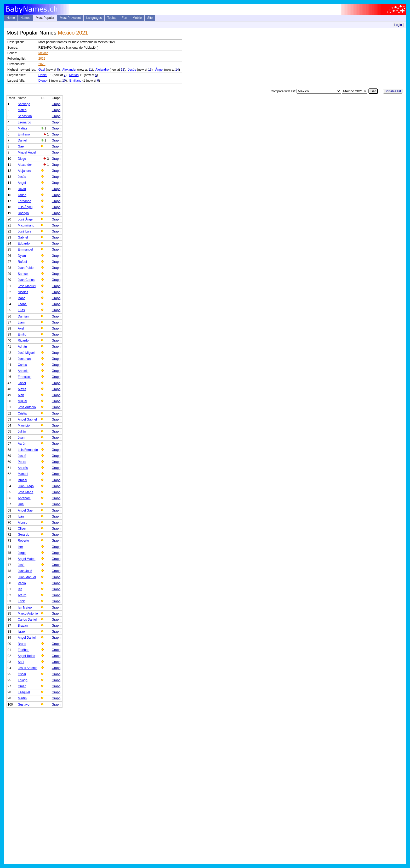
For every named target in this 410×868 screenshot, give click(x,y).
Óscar (22, 674)
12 (123, 70)
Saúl (21, 662)
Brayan (23, 626)
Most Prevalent (70, 18)
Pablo (22, 583)
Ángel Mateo (27, 559)
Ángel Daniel (27, 638)
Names (25, 18)
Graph (56, 104)
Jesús (132, 70)
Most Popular (45, 18)
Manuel (23, 474)
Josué (22, 456)
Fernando (24, 201)
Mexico (43, 53)
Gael (42, 70)
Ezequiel (24, 692)
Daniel (43, 75)
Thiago (23, 680)
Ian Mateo (25, 608)
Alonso (23, 523)
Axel (21, 328)
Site (150, 18)
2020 (42, 64)
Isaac (22, 298)
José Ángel (25, 219)
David (22, 189)
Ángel (159, 70)
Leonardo (24, 122)
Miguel (22, 401)
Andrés (23, 468)
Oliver (22, 529)
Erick (21, 601)
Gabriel (23, 237)
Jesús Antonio (28, 668)
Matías (74, 75)
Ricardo (23, 341)
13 (150, 70)
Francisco (25, 377)
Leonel (22, 304)
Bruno (22, 644)
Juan (21, 438)
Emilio (22, 334)
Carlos (22, 365)
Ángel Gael (25, 510)
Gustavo (24, 705)
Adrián (22, 347)
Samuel (23, 274)
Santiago (24, 104)
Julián (22, 432)
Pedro (22, 462)
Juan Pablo (26, 268)
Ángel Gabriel (27, 419)
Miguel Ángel (27, 152)
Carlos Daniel (27, 620)
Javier (22, 383)
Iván (21, 517)
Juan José (25, 571)
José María (25, 492)
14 (177, 70)
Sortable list (393, 91)
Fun (124, 18)
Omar (22, 686)
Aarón (22, 444)
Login (398, 25)
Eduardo (24, 243)
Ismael (22, 480)
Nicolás (23, 292)
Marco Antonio (28, 614)
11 (90, 70)
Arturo (22, 595)
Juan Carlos (26, 280)
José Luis (24, 231)
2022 (42, 59)
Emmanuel (25, 249)
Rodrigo (23, 213)
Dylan (22, 256)
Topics (112, 18)
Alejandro (102, 70)
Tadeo (22, 195)
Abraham (24, 498)
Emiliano (75, 81)
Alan (21, 395)
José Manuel (27, 286)
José (21, 565)
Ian (20, 589)
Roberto (23, 541)
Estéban (24, 650)
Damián (23, 316)
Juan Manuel (27, 577)
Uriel (21, 504)
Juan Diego (26, 486)
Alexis (22, 389)
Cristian (23, 413)
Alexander (69, 70)
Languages (94, 18)
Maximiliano (26, 225)
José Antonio (27, 407)
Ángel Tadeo (27, 656)
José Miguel (26, 353)
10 (64, 81)
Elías (21, 310)
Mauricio (24, 426)
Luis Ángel (25, 207)
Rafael (22, 262)
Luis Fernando (28, 450)
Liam (21, 322)
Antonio (23, 371)
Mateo (22, 110)
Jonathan (24, 359)
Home (11, 18)
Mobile (137, 18)
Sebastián (25, 116)
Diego (42, 81)
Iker (20, 547)
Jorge (22, 553)
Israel (22, 632)
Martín (22, 698)
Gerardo (24, 535)
